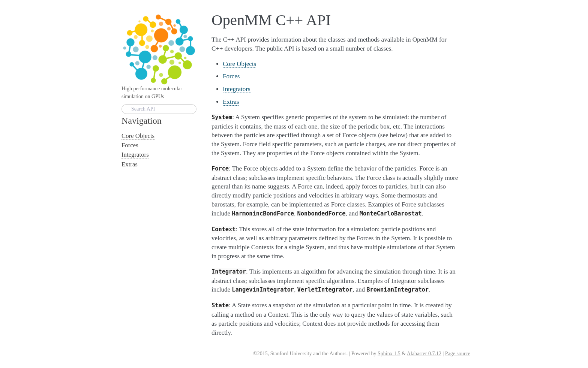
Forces (231, 76)
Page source (458, 354)
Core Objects (239, 64)
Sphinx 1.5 (389, 354)
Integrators (237, 89)
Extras (231, 102)
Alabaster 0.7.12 (424, 354)
